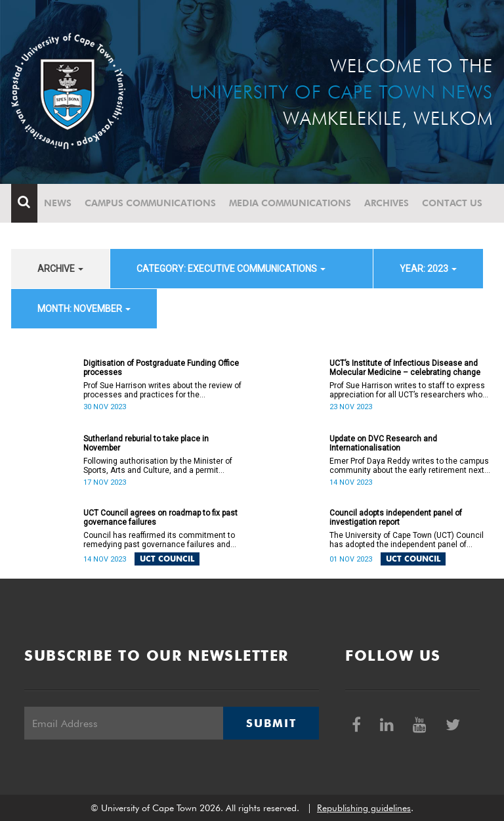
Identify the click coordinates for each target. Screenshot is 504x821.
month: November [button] (84, 309)
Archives (387, 203)
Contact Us (452, 203)
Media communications (290, 203)
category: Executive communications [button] (231, 269)
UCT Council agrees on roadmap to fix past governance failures (160, 518)
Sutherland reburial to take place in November (146, 443)
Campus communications (150, 203)
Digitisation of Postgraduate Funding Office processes (161, 368)
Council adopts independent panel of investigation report (396, 518)
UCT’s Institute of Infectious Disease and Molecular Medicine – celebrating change (405, 368)
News (58, 203)
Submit (271, 723)
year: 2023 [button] (428, 269)
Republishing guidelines (364, 808)
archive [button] (60, 269)
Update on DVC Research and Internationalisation (383, 443)
